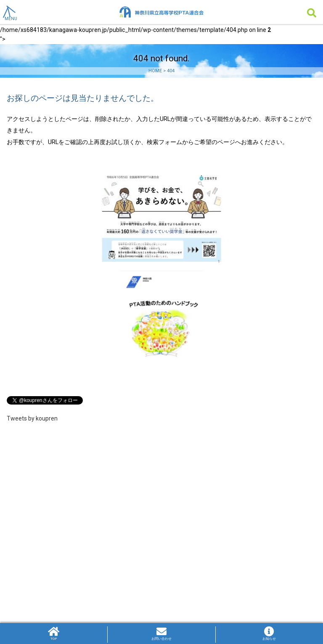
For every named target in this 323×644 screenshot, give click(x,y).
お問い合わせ (161, 633)
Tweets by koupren (32, 418)
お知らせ (269, 633)
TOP (54, 633)
